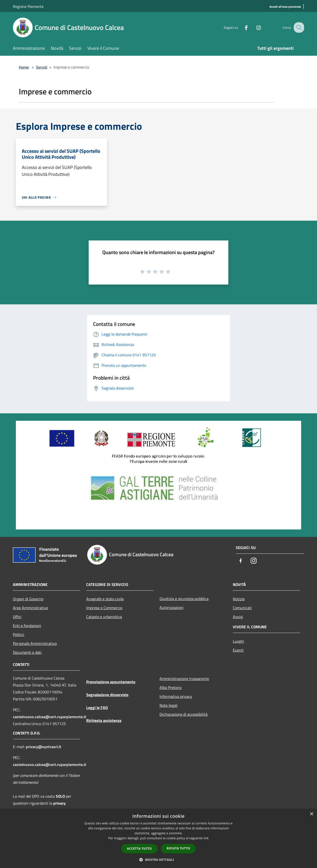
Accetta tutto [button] (139, 849)
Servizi (42, 67)
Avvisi (238, 617)
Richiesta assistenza (104, 720)
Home (24, 67)
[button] (158, 860)
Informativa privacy (176, 696)
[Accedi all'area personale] (285, 7)
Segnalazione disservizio (107, 695)
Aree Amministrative (30, 608)
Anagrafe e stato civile (105, 599)
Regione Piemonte (28, 6)
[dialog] (158, 838)
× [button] (311, 814)
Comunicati (242, 608)
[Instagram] (254, 27)
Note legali (169, 705)
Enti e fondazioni (27, 626)
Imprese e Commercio (104, 608)
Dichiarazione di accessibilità (184, 714)
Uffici (17, 617)
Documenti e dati (27, 652)
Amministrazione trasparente (184, 679)
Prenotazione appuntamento (111, 682)
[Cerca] (298, 27)
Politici (19, 634)
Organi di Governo (28, 599)
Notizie (239, 599)
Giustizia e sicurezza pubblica (184, 599)
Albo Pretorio (171, 687)
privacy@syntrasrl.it (43, 747)
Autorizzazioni (172, 607)
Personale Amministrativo (35, 643)
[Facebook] (242, 27)
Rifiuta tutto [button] (178, 848)
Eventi (238, 650)
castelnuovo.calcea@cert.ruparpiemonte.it (50, 717)
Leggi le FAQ (97, 708)
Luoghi (238, 641)
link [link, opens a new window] (206, 838)
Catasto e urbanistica (104, 617)
